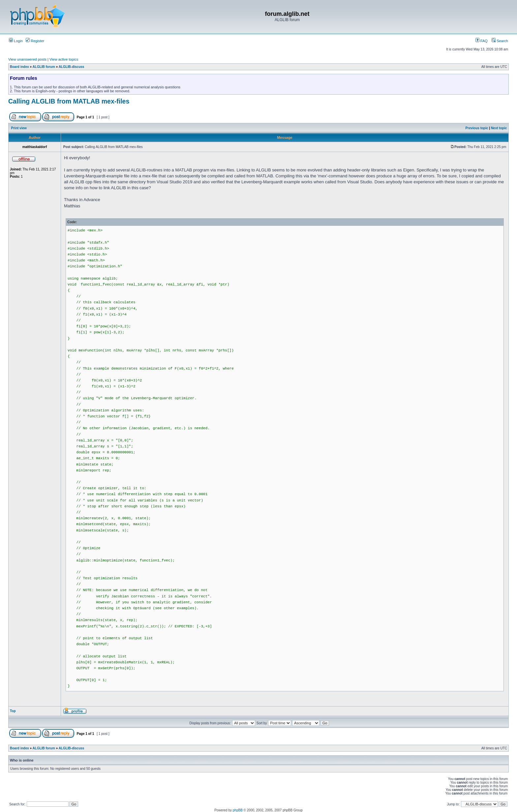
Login (16, 41)
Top (13, 711)
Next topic (499, 128)
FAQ (482, 41)
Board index (19, 67)
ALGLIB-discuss (72, 67)
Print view (19, 128)
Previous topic (477, 128)
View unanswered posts (27, 59)
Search (500, 41)
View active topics (64, 59)
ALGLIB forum (44, 67)
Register (35, 41)
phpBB (238, 810)
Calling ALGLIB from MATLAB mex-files (69, 101)
